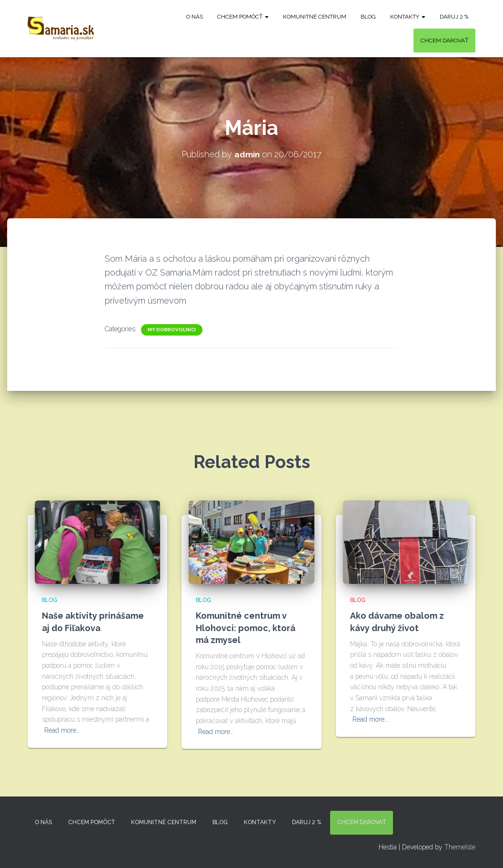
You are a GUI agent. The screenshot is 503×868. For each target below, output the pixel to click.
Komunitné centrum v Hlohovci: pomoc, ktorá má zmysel (246, 628)
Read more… (62, 730)
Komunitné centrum (315, 17)
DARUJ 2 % (454, 17)
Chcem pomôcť (243, 17)
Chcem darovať (444, 41)
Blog (368, 17)
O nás (195, 17)
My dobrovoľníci (172, 329)
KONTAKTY (408, 17)
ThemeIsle (460, 847)
